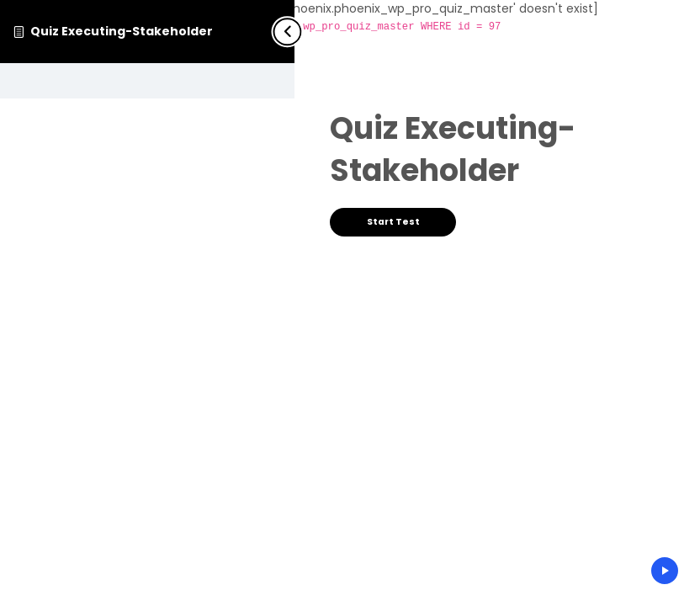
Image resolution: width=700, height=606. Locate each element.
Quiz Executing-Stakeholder (122, 31)
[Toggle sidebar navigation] (284, 32)
